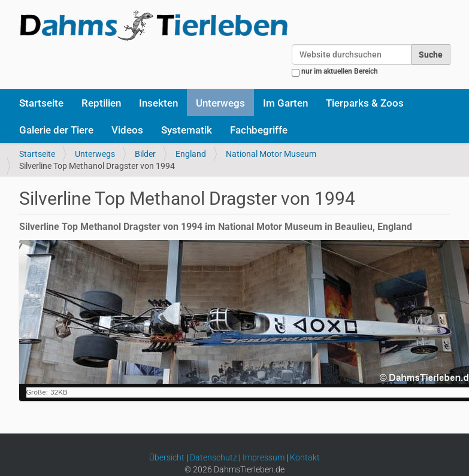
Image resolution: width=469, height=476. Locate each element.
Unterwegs (220, 103)
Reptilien (101, 103)
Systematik (187, 130)
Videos (127, 130)
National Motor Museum (271, 154)
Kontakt (305, 457)
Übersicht (167, 457)
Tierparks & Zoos (365, 103)
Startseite (41, 103)
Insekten (158, 103)
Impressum (264, 457)
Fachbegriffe (259, 130)
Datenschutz (214, 457)
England (191, 154)
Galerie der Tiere (56, 130)
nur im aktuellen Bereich (340, 71)
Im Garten (285, 103)
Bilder (145, 154)
